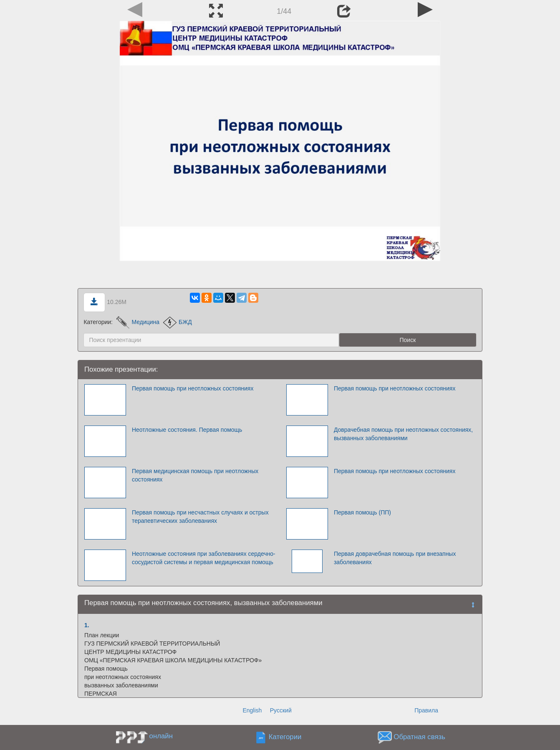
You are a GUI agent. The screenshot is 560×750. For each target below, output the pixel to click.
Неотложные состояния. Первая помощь (187, 430)
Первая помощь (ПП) (362, 512)
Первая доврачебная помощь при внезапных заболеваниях (395, 558)
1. (87, 625)
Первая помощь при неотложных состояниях (193, 388)
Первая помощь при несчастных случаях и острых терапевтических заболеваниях (200, 517)
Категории (285, 737)
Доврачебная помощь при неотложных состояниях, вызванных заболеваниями (403, 434)
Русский (281, 710)
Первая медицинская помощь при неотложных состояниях (195, 475)
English (252, 710)
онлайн (161, 736)
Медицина (138, 322)
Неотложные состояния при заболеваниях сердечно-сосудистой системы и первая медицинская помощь (204, 558)
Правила (426, 710)
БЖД (178, 322)
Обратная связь (419, 737)
